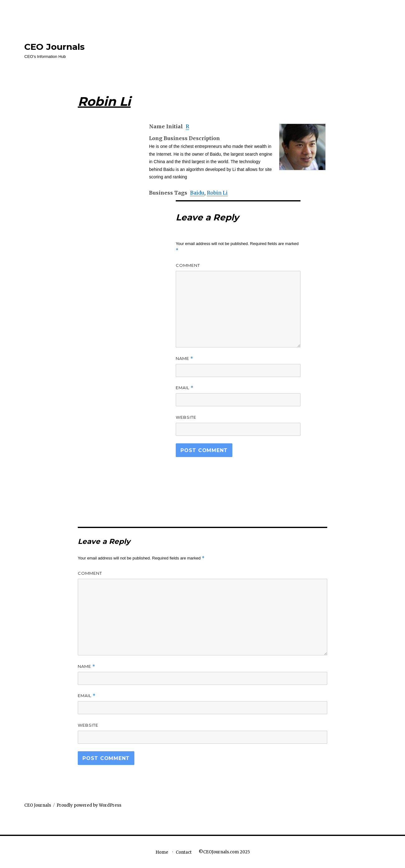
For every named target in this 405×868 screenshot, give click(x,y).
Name (184, 359)
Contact (184, 852)
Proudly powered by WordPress (89, 805)
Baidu (197, 193)
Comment (188, 265)
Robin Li (217, 193)
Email (185, 388)
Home (162, 852)
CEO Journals (54, 47)
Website (186, 417)
